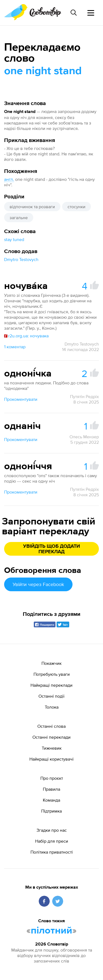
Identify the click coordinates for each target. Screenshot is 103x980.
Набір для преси (52, 841)
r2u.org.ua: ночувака (26, 336)
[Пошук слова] (74, 13)
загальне (19, 218)
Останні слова (51, 726)
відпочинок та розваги (32, 207)
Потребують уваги (52, 674)
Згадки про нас (52, 830)
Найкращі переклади (51, 685)
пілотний (51, 931)
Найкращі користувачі (51, 759)
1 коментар (15, 347)
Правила (51, 789)
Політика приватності (52, 852)
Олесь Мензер (84, 437)
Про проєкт (52, 778)
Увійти (38, 584)
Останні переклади (51, 737)
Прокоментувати (21, 399)
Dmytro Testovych (21, 259)
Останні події (51, 696)
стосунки (76, 207)
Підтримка (51, 811)
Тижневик (52, 748)
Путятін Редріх (84, 396)
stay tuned (14, 239)
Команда (51, 800)
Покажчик (51, 663)
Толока (52, 707)
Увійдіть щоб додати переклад (51, 549)
